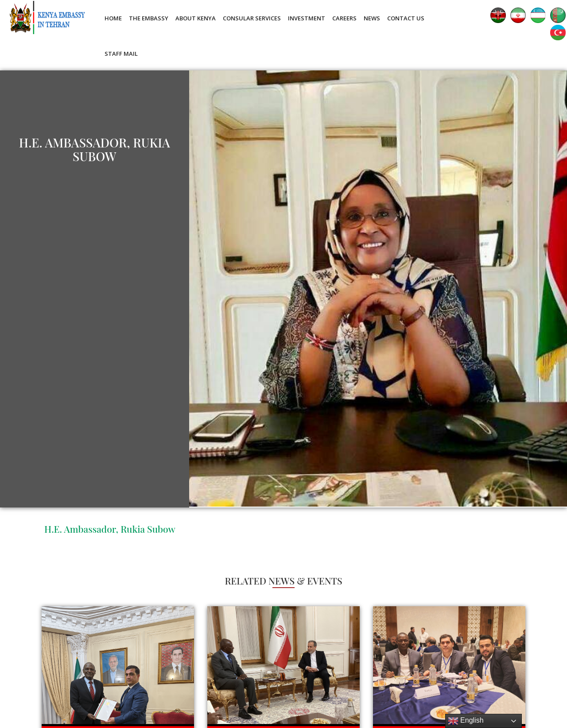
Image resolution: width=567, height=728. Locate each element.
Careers (344, 18)
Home (113, 18)
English (466, 721)
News (372, 18)
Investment (307, 18)
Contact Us (406, 18)
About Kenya (196, 18)
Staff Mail (121, 54)
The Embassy (149, 18)
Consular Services (252, 18)
